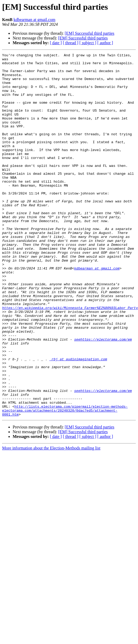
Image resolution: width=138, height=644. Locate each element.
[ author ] (105, 43)
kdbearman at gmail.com (34, 20)
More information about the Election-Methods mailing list (51, 516)
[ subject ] (88, 43)
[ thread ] (71, 43)
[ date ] (56, 43)
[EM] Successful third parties (89, 33)
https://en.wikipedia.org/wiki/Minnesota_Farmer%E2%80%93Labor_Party (70, 359)
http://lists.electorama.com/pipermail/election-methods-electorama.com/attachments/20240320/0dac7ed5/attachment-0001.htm (68, 480)
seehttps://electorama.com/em (103, 397)
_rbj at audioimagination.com (78, 421)
